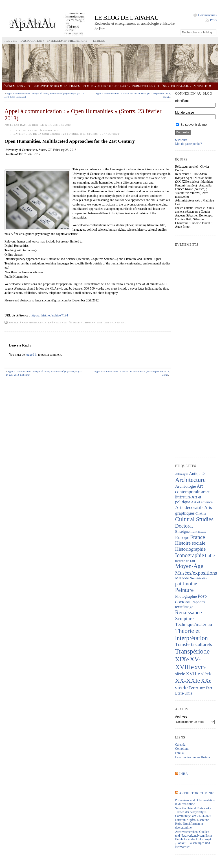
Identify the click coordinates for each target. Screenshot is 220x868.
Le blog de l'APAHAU (127, 18)
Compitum (182, 749)
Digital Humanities (88, 323)
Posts (213, 20)
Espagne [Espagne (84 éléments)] (202, 532)
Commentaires (207, 15)
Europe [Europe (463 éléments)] (182, 537)
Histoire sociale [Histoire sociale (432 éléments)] (190, 543)
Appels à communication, (28, 323)
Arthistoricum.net (197, 793)
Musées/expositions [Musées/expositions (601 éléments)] (196, 573)
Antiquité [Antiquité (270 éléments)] (197, 474)
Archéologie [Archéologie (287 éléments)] (186, 486)
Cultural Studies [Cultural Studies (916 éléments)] (194, 519)
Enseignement (75, 86)
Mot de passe (185, 113)
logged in (32, 355)
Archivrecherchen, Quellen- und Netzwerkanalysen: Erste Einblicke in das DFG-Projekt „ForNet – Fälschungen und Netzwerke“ (194, 839)
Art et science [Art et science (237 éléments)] (202, 502)
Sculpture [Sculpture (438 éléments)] (184, 619)
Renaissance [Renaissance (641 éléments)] (188, 612)
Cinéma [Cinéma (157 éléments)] (201, 513)
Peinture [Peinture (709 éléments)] (184, 590)
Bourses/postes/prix (43, 86)
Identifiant (182, 101)
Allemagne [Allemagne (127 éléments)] (182, 474)
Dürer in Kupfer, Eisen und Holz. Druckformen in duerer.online (192, 824)
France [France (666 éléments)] (198, 537)
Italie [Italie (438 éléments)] (210, 556)
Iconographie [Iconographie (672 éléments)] (190, 555)
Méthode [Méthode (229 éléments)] (182, 578)
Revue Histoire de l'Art (109, 86)
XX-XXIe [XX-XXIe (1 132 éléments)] (188, 681)
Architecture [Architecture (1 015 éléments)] (190, 480)
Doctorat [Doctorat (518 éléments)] (184, 526)
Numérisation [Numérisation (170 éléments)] (199, 578)
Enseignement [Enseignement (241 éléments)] (186, 531)
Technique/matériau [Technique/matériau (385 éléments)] (194, 624)
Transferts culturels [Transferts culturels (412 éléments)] (194, 644)
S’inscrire (181, 140)
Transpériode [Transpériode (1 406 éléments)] (192, 651)
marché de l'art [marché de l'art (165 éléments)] (185, 561)
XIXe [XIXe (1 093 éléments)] (182, 659)
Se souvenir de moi (192, 125)
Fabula (179, 753)
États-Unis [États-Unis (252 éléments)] (184, 693)
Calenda (180, 745)
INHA (184, 774)
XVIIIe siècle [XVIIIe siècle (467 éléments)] (199, 674)
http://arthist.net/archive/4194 (49, 315)
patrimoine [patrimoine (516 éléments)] (186, 584)
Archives (181, 716)
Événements (13, 86)
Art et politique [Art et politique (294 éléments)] (188, 500)
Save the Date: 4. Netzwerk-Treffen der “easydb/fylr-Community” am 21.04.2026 (193, 812)
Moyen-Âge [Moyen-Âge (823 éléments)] (189, 566)
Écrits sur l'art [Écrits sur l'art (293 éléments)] (200, 688)
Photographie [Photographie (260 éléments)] (186, 596)
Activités (201, 86)
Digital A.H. (180, 86)
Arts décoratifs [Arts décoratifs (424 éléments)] (189, 507)
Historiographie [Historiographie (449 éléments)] (190, 549)
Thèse (162, 86)
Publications (143, 86)
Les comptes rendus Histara (192, 757)
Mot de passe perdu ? (188, 144)
